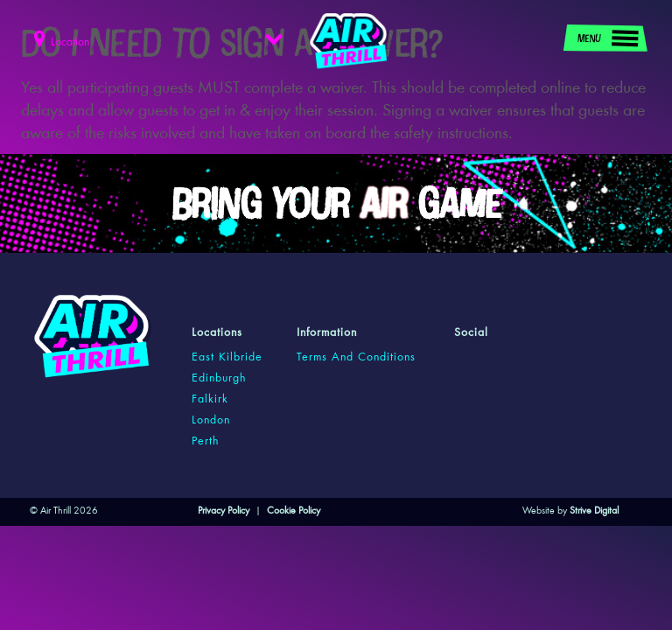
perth (205, 442)
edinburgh (219, 379)
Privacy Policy (224, 511)
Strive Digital (594, 511)
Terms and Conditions (356, 358)
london (211, 421)
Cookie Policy (294, 511)
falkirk (210, 400)
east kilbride (227, 358)
